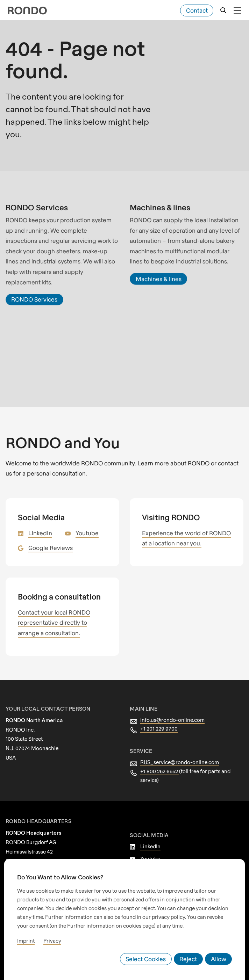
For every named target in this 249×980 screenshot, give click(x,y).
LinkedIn (39, 522)
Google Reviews (50, 537)
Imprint (25, 945)
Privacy (50, 945)
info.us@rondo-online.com (170, 709)
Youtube (84, 522)
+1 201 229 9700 (160, 718)
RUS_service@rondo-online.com (178, 752)
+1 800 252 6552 (161, 761)
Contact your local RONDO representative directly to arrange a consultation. (61, 612)
